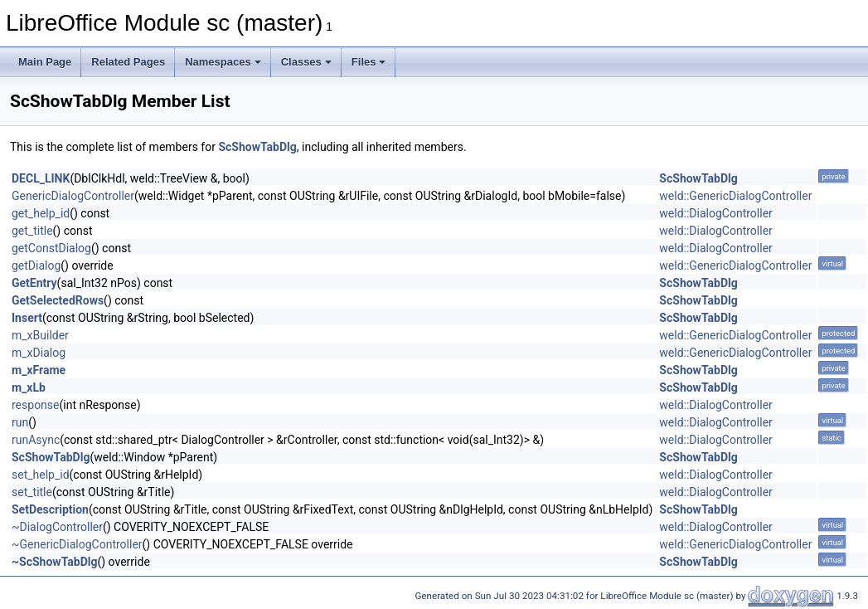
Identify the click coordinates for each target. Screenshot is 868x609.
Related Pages (128, 62)
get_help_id (41, 213)
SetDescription (50, 509)
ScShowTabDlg (257, 147)
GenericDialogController (73, 196)
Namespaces (223, 62)
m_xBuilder (40, 335)
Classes (306, 62)
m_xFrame (39, 370)
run (20, 422)
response (36, 405)
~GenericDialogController (77, 544)
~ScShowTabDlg (54, 562)
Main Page (45, 62)
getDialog (36, 266)
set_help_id (41, 475)
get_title (32, 231)
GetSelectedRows (58, 300)
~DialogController (57, 527)
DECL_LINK (41, 178)
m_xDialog (39, 353)
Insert (27, 318)
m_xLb (29, 387)
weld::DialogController (715, 213)
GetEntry (34, 283)
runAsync (36, 440)
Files (369, 62)
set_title (32, 492)
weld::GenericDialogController (735, 196)
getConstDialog (51, 248)
